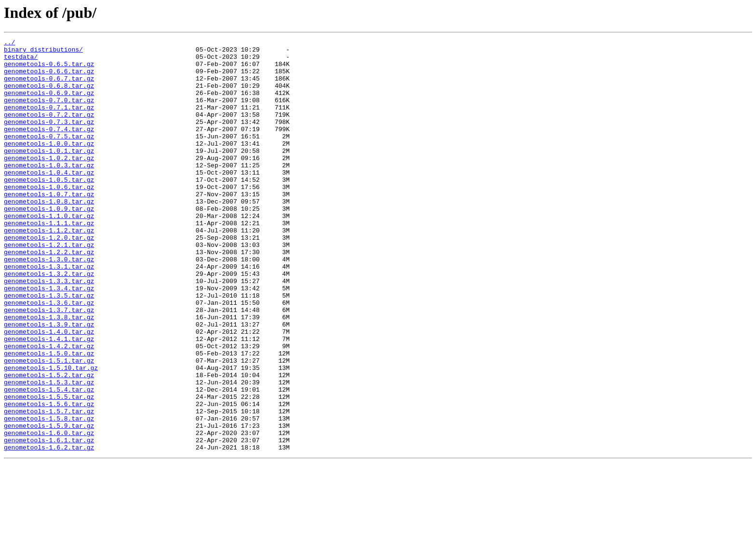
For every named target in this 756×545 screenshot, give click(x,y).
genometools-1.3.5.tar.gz (49, 347)
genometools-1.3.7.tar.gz (49, 365)
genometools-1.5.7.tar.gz (49, 486)
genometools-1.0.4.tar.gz (49, 200)
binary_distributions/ (43, 52)
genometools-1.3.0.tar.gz (49, 304)
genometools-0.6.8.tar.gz (49, 95)
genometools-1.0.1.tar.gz (49, 174)
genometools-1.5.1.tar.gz (49, 425)
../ (9, 43)
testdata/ (21, 61)
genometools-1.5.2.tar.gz (49, 443)
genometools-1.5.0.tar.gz (49, 417)
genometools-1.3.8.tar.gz (49, 373)
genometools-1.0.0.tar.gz (49, 165)
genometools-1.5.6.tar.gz (49, 477)
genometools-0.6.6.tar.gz (49, 78)
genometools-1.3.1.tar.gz (49, 313)
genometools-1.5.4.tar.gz (49, 460)
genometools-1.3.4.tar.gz (49, 339)
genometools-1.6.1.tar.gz (49, 521)
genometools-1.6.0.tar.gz (49, 512)
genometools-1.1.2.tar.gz (49, 269)
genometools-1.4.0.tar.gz (49, 391)
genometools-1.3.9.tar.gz (49, 382)
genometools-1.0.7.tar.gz (49, 226)
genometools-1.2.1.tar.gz (49, 286)
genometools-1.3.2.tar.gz (49, 321)
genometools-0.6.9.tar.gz (49, 104)
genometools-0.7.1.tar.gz (49, 122)
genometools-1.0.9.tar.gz (49, 243)
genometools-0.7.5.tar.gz (49, 156)
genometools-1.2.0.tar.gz (49, 278)
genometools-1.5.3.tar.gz (49, 451)
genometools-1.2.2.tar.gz (49, 295)
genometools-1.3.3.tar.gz (49, 330)
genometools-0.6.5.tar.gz (49, 69)
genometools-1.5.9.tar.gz (49, 504)
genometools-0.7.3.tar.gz (49, 139)
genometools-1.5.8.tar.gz (49, 495)
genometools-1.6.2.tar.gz (49, 530)
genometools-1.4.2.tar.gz (49, 408)
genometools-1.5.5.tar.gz (49, 469)
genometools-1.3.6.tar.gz (49, 356)
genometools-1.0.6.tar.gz (49, 217)
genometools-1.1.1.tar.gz (49, 260)
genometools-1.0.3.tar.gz (49, 191)
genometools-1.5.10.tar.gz (51, 434)
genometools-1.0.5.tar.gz (49, 208)
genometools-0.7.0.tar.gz (49, 113)
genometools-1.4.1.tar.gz (49, 399)
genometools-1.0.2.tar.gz (49, 182)
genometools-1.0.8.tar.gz (49, 234)
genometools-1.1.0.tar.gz (49, 252)
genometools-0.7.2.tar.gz (49, 130)
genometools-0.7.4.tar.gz (49, 148)
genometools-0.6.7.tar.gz (49, 87)
